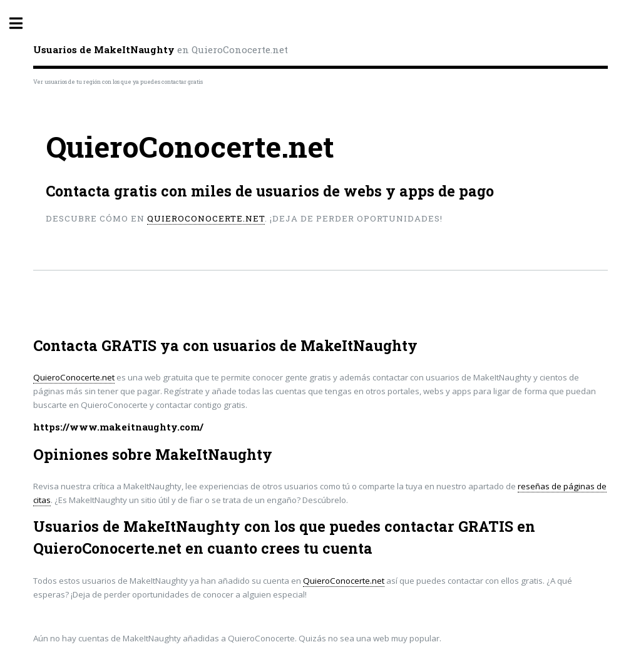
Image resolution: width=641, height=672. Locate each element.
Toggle (23, 23)
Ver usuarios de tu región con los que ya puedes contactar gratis (118, 82)
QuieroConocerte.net (206, 218)
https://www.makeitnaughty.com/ (118, 427)
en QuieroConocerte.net (161, 49)
